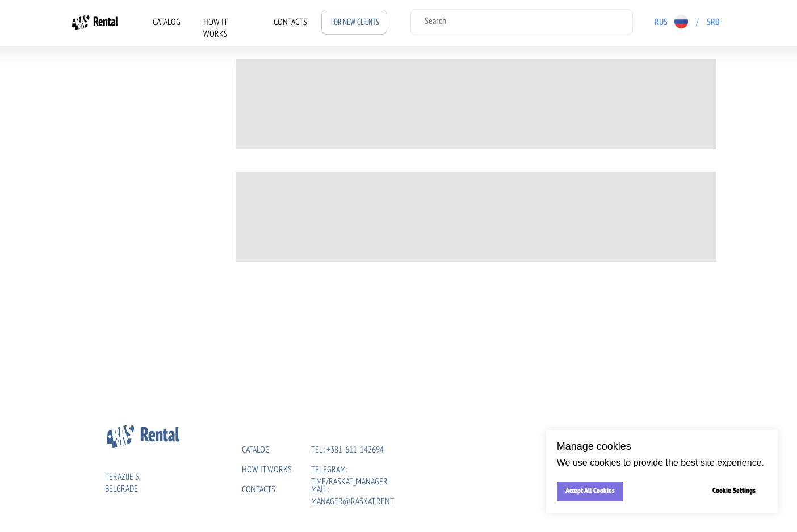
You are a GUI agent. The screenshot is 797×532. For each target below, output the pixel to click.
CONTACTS (290, 23)
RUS (661, 23)
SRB (713, 23)
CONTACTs (259, 490)
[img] (733, 22)
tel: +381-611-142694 (347, 450)
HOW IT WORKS (267, 470)
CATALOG (167, 23)
